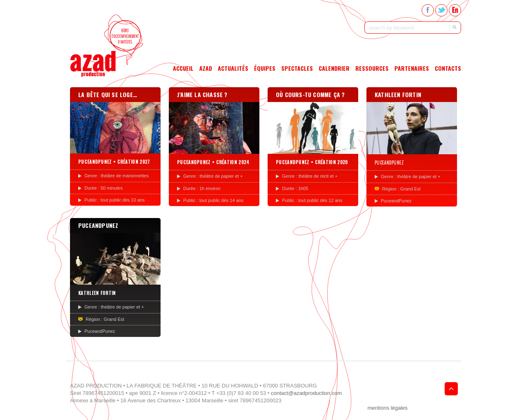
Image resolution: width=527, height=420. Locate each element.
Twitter (441, 10)
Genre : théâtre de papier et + (213, 176)
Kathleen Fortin (398, 94)
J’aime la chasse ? (202, 94)
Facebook (428, 10)
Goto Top (451, 389)
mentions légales (387, 408)
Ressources (372, 68)
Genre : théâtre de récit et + (310, 176)
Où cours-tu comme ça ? (310, 94)
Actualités (233, 68)
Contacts (448, 68)
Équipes (265, 68)
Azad (206, 68)
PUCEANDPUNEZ (98, 225)
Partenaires (412, 68)
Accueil (183, 68)
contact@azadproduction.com (306, 393)
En (455, 10)
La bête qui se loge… (108, 94)
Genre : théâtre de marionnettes (117, 176)
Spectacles (297, 68)
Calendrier (334, 68)
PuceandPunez (396, 201)
